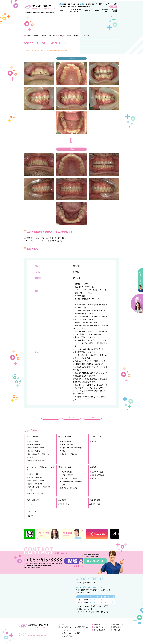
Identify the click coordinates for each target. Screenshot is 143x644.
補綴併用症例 (95, 500)
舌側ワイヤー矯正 (65, 467)
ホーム (62, 10)
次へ (92, 417)
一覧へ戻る (72, 417)
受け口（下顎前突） (35, 484)
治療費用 (95, 10)
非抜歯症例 (62, 500)
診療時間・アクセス (104, 10)
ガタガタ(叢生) (40, 51)
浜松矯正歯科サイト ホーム (37, 36)
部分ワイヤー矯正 (65, 437)
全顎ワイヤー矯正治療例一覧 (71, 36)
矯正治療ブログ (118, 624)
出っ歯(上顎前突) (34, 445)
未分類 (31, 457)
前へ (51, 417)
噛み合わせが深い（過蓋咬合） (71, 448)
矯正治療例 (53, 36)
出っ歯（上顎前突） (67, 445)
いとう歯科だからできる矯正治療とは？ (73, 10)
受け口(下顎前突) (34, 451)
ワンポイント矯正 (97, 437)
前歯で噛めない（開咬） (37, 481)
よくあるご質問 (114, 10)
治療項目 (86, 10)
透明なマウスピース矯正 (71, 633)
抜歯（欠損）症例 (33, 500)
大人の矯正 (66, 630)
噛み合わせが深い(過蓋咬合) (57, 51)
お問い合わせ (117, 630)
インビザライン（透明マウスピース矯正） (40, 468)
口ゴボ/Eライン (32, 511)
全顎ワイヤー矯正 (33, 437)
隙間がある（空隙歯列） (69, 454)
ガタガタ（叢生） (66, 441)
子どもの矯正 (67, 636)
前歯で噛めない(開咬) (36, 448)
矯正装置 (93, 467)
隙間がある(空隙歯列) (36, 461)
